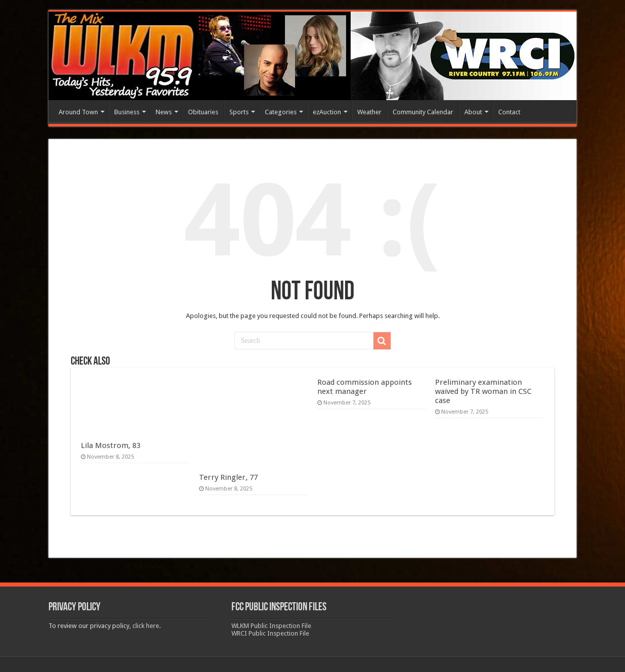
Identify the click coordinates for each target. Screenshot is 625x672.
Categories (281, 112)
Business (127, 112)
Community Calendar (423, 112)
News (164, 112)
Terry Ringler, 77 (228, 477)
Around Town (78, 112)
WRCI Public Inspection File (270, 633)
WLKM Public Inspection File (271, 626)
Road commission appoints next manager (365, 387)
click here (146, 626)
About (473, 112)
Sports (239, 112)
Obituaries (203, 112)
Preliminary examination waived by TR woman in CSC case (483, 391)
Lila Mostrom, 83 (111, 445)
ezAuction (327, 112)
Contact (509, 112)
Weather (369, 112)
